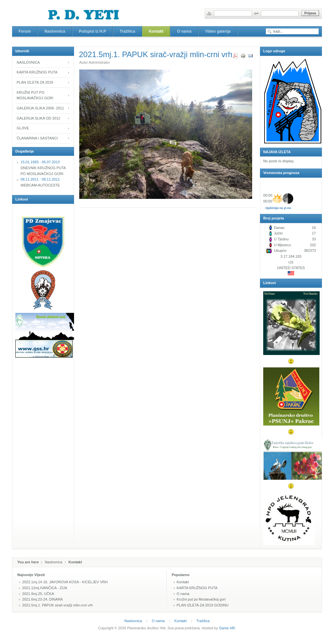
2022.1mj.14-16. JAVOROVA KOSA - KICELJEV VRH (65, 582)
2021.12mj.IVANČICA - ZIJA (45, 588)
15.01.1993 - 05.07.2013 (40, 162)
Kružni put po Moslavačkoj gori (201, 599)
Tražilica (203, 621)
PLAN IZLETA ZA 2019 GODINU (203, 605)
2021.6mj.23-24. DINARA (42, 599)
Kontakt (183, 582)
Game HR (227, 628)
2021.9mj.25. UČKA (38, 594)
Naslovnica (53, 562)
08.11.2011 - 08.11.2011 (40, 179)
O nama (183, 594)
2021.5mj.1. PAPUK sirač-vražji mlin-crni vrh (57, 605)
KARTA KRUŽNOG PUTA (197, 588)
